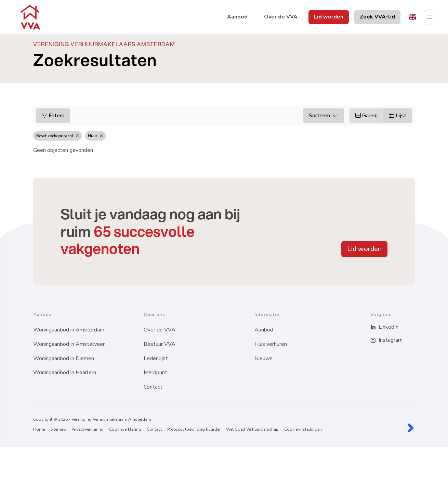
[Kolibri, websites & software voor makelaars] (411, 427)
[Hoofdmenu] (430, 17)
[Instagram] (377, 340)
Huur (95, 136)
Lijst (398, 116)
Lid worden (364, 249)
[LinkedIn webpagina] (377, 327)
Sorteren (324, 116)
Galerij (366, 116)
